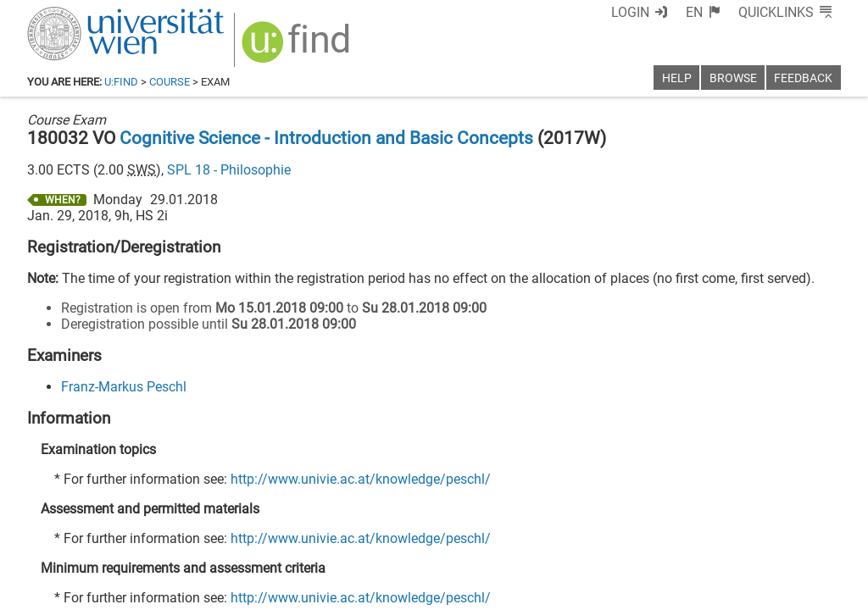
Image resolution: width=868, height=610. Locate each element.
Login (630, 12)
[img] (298, 48)
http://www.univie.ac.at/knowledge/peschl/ (361, 479)
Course (170, 82)
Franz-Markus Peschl (124, 387)
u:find (121, 82)
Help (677, 78)
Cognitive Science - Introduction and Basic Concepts (326, 138)
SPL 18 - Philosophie (229, 170)
